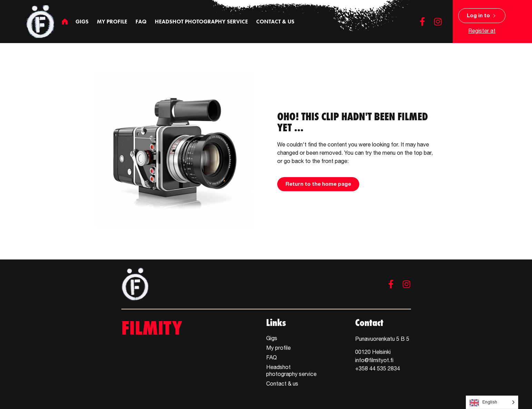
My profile (112, 22)
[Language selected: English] (492, 402)
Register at (482, 31)
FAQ (141, 22)
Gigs (82, 22)
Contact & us (275, 22)
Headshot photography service (201, 22)
